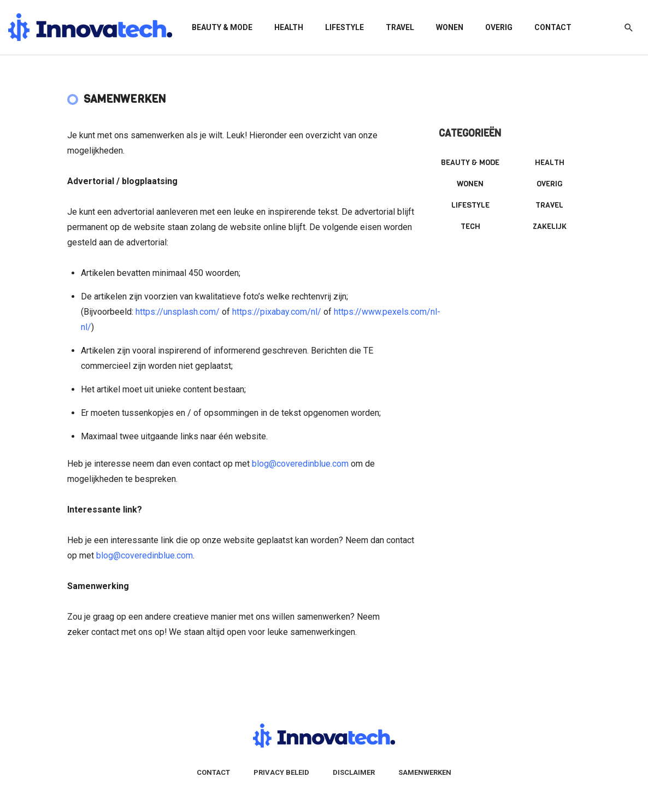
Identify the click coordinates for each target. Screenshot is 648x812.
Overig (499, 27)
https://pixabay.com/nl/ (277, 312)
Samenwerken (425, 772)
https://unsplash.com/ (178, 312)
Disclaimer (354, 772)
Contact (553, 27)
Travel (400, 27)
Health (289, 27)
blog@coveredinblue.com (300, 464)
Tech (470, 226)
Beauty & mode (222, 27)
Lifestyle (344, 27)
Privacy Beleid (281, 772)
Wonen (450, 27)
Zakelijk (550, 226)
